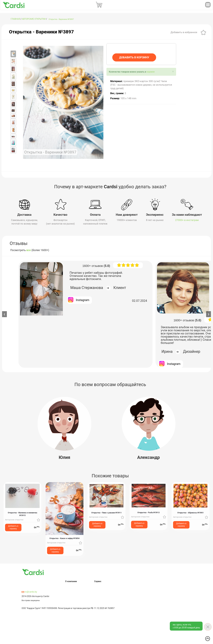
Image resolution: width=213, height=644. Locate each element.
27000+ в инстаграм (187, 220)
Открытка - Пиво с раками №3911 (106, 512)
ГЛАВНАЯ (15, 19)
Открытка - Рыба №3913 (149, 512)
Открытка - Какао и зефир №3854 (64, 538)
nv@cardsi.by (29, 592)
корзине (151, 72)
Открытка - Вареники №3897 (61, 19)
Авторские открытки (34, 19)
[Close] (173, 72)
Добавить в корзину (13, 527)
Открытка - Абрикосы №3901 (191, 512)
